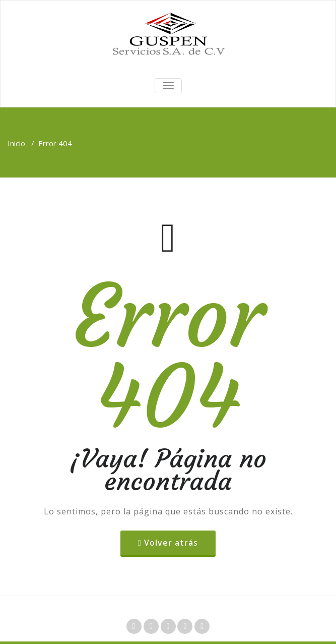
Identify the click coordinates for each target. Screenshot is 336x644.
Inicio (16, 143)
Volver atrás (171, 543)
